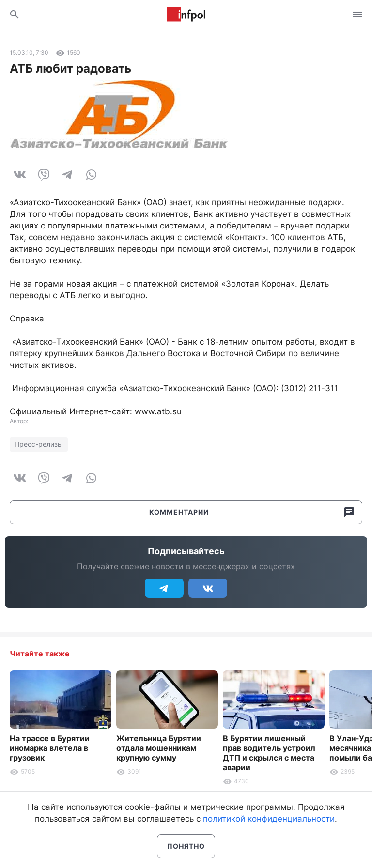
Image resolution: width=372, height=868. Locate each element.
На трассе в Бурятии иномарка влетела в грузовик (50, 748)
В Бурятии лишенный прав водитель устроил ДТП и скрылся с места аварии (269, 753)
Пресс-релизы (39, 444)
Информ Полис (186, 15)
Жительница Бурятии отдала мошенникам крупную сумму (159, 748)
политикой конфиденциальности (269, 819)
